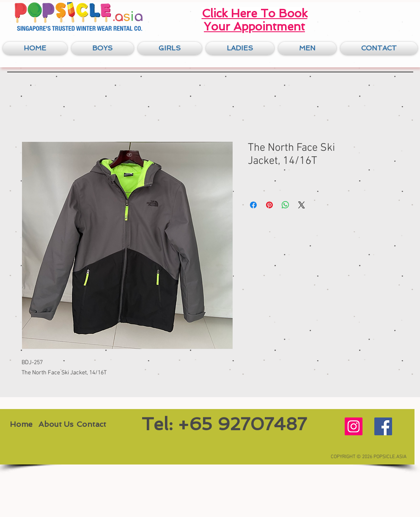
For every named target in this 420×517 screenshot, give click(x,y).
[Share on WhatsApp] (285, 205)
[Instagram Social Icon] (354, 426)
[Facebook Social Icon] (383, 426)
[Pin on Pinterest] (269, 205)
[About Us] (56, 424)
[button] (103, 48)
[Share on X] (302, 205)
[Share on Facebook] (253, 205)
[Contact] (92, 424)
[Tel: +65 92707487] (224, 424)
